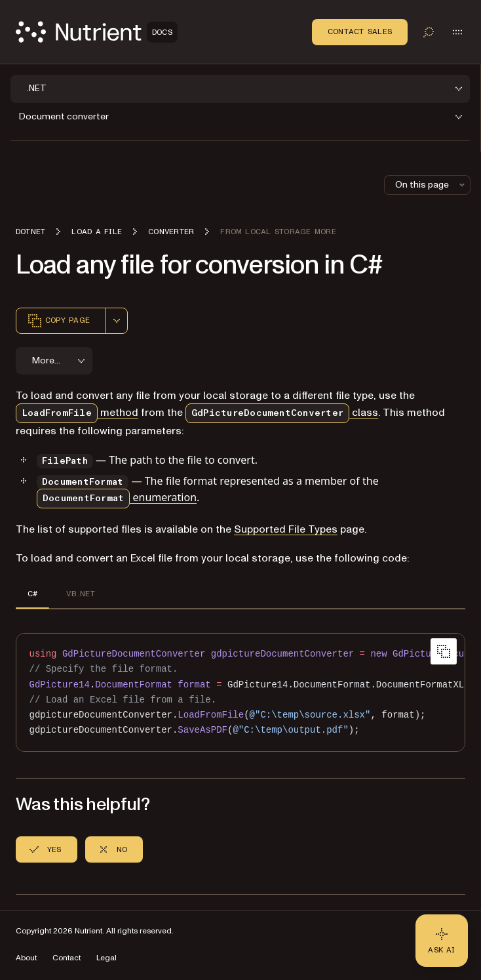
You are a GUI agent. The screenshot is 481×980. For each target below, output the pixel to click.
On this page (431, 185)
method (77, 413)
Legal (106, 958)
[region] (240, 692)
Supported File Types (286, 529)
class (282, 413)
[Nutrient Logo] (97, 32)
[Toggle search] (429, 32)
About (26, 958)
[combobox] (117, 321)
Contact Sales (360, 31)
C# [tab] (32, 594)
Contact (67, 958)
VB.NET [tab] (80, 594)
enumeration (117, 497)
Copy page (58, 321)
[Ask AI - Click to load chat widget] (442, 941)
